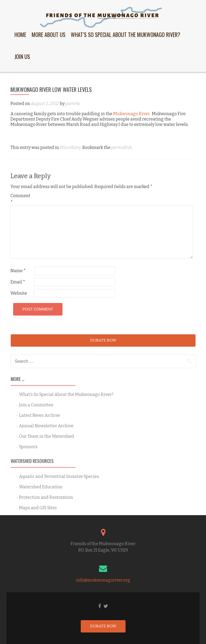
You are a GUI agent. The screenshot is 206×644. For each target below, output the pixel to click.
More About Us (49, 35)
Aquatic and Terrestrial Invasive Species (59, 476)
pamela (73, 104)
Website (19, 293)
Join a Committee (36, 405)
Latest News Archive (40, 415)
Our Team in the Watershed (47, 436)
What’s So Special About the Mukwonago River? (126, 35)
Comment (20, 199)
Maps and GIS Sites (38, 508)
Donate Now (103, 340)
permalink (122, 147)
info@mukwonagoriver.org (103, 580)
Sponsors (28, 447)
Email (18, 282)
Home (20, 35)
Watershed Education (41, 487)
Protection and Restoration (46, 497)
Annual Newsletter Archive (46, 426)
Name (18, 271)
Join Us (22, 57)
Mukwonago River (131, 114)
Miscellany (70, 147)
